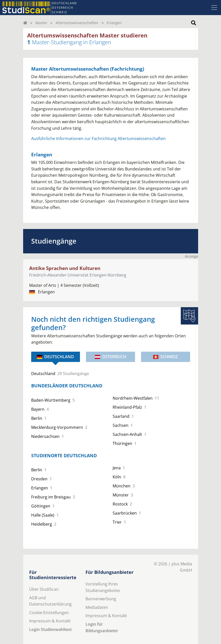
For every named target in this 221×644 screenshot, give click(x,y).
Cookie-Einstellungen (49, 613)
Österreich (110, 357)
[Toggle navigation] (214, 8)
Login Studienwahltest (50, 629)
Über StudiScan (44, 589)
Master (41, 23)
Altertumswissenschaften (77, 23)
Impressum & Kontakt (50, 621)
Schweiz (165, 357)
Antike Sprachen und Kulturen (65, 268)
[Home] (25, 23)
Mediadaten (97, 607)
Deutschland (55, 357)
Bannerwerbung (101, 599)
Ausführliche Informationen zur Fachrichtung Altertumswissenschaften (98, 139)
